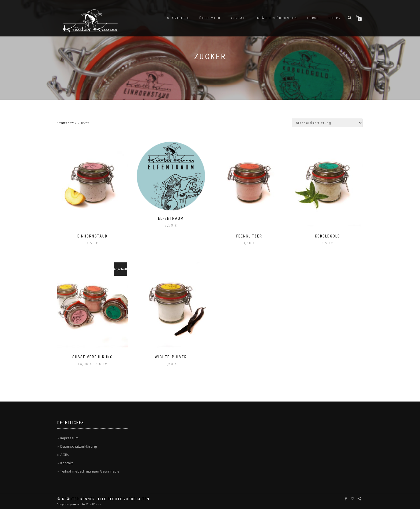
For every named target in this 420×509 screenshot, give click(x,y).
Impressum (69, 438)
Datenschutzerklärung (78, 446)
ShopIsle (64, 504)
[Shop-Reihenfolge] (327, 123)
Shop (334, 18)
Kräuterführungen (277, 18)
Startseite (179, 18)
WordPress (93, 504)
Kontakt (239, 18)
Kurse (313, 18)
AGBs (65, 455)
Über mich (210, 18)
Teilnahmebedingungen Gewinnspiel (90, 471)
